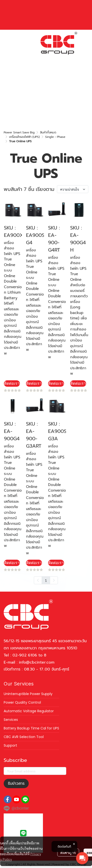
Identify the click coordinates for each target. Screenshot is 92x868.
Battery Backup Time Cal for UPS (31, 728)
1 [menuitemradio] (46, 580)
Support (10, 745)
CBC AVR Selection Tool (24, 737)
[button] (44, 59)
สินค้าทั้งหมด (48, 132)
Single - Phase (55, 137)
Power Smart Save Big (19, 132)
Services (11, 720)
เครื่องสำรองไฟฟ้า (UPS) (24, 137)
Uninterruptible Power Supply (28, 694)
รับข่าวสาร (16, 783)
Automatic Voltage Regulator (29, 711)
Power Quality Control (22, 702)
